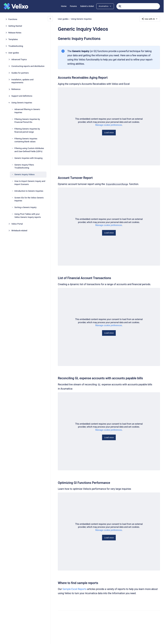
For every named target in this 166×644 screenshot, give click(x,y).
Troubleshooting (16, 46)
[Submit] (120, 6)
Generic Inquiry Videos (25, 174)
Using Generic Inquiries (22, 103)
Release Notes (15, 33)
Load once (109, 133)
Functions (13, 19)
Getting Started (15, 26)
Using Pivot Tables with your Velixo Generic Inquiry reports (28, 216)
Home (64, 6)
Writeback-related (19, 231)
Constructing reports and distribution (28, 66)
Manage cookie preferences (109, 125)
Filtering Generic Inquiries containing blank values (26, 140)
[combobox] (138, 6)
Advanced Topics (19, 59)
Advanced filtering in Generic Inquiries (27, 111)
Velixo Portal (17, 224)
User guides (14, 53)
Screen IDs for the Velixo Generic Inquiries (29, 199)
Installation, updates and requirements (22, 81)
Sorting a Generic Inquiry (26, 207)
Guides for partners (20, 73)
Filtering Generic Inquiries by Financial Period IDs (27, 121)
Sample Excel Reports (74, 589)
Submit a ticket (87, 6)
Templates (13, 39)
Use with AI (150, 19)
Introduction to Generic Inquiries (29, 191)
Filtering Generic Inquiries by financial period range (27, 130)
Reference (16, 89)
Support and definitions (22, 96)
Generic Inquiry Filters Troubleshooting (24, 166)
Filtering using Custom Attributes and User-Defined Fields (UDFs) (29, 150)
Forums (73, 6)
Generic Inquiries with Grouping (28, 158)
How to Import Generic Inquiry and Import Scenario (30, 183)
